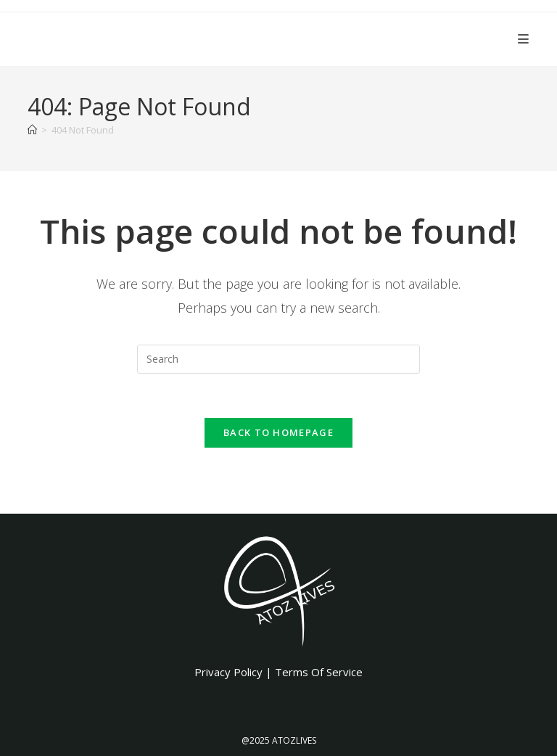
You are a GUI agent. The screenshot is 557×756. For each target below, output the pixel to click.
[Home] (32, 130)
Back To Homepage (278, 432)
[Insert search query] (278, 359)
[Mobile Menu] (524, 39)
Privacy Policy (228, 672)
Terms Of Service (319, 672)
